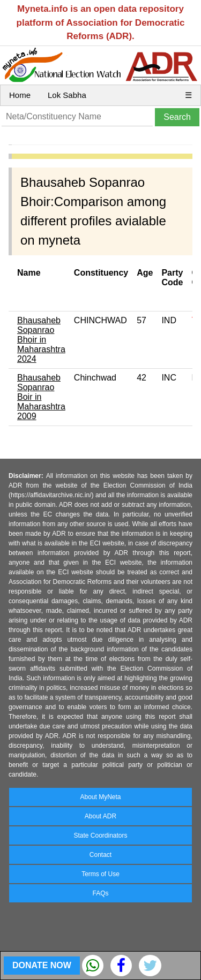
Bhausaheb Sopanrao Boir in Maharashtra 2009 (41, 397)
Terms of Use (100, 874)
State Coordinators (100, 835)
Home (20, 95)
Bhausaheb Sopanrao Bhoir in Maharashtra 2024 (41, 340)
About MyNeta (100, 797)
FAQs (100, 893)
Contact (100, 855)
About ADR (100, 816)
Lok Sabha (67, 95)
